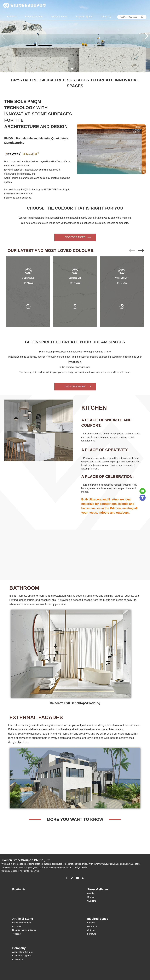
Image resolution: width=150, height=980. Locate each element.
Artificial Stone (59, 16)
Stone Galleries (34, 16)
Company (106, 16)
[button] (147, 36)
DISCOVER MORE (75, 237)
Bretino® (12, 16)
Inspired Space (84, 16)
